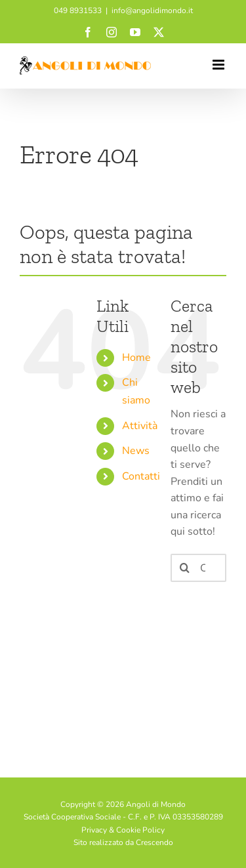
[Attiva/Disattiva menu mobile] (219, 65)
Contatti (141, 476)
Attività (140, 426)
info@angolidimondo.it (152, 10)
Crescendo (154, 842)
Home (136, 358)
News (136, 451)
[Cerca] (185, 568)
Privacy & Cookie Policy (123, 830)
